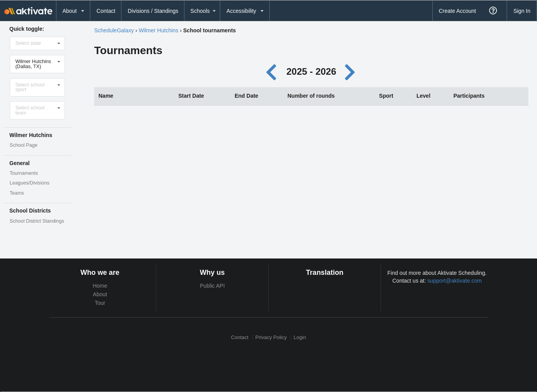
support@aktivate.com (455, 281)
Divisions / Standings (153, 11)
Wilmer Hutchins (158, 30)
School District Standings (37, 221)
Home (100, 286)
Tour (100, 303)
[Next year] (351, 71)
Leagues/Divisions (30, 183)
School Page (24, 145)
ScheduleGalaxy (114, 30)
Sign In (522, 11)
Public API (212, 286)
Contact (106, 11)
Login (300, 337)
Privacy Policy (271, 337)
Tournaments (24, 173)
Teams (17, 193)
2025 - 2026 (311, 71)
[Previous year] (273, 71)
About (100, 294)
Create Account (457, 11)
